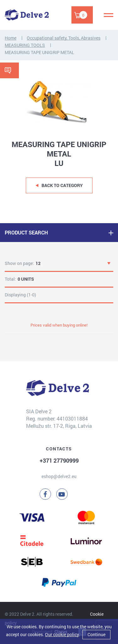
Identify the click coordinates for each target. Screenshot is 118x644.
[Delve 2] (27, 15)
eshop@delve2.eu (59, 476)
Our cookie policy (62, 634)
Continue (96, 634)
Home (11, 38)
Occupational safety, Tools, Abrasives (64, 38)
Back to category (62, 185)
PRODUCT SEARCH (26, 232)
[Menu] (109, 15)
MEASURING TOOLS (25, 45)
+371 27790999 (59, 460)
